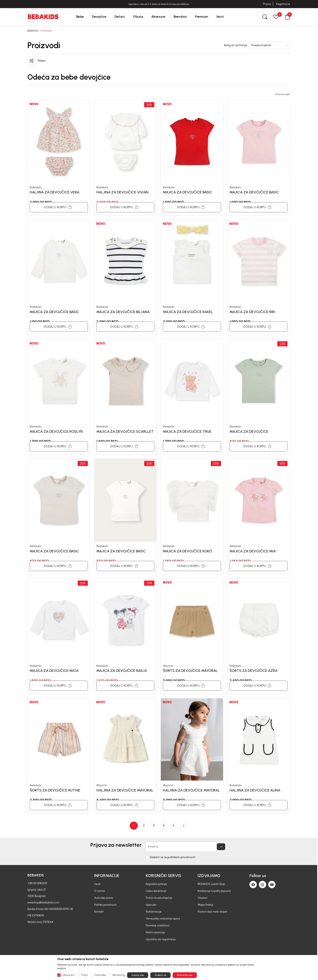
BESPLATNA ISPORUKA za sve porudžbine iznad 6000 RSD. (159, 4)
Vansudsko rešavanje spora (163, 919)
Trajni (84, 975)
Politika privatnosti (105, 905)
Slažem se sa (173, 857)
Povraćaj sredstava (158, 925)
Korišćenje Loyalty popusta (214, 891)
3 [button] (154, 826)
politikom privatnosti (181, 857)
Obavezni (68, 975)
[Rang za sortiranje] (269, 45)
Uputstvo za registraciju (161, 939)
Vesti (97, 884)
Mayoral (168, 666)
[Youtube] (272, 885)
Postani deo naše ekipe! (213, 912)
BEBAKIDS (33, 31)
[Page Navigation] (159, 826)
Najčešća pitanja (156, 884)
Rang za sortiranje (236, 45)
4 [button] (164, 826)
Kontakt (99, 912)
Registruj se (283, 4)
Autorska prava (104, 898)
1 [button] (134, 826)
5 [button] (174, 826)
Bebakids (35, 188)
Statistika (100, 975)
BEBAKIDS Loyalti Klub (211, 884)
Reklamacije (154, 912)
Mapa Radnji (205, 905)
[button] (288, 17)
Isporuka (151, 905)
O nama (99, 891)
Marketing (119, 975)
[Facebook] (253, 885)
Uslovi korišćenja (156, 891)
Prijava (267, 4)
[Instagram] (262, 885)
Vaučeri (203, 898)
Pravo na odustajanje (159, 898)
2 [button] (144, 826)
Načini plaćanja (155, 932)
